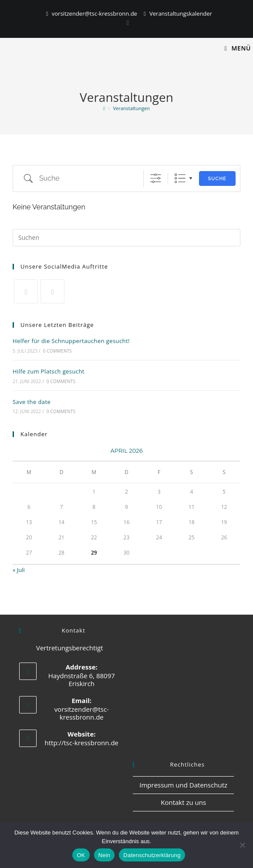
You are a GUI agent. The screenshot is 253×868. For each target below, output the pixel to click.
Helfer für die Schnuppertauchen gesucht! (71, 341)
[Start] (104, 108)
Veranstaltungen (131, 108)
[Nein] (242, 845)
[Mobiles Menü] (238, 48)
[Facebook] (52, 291)
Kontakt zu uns (183, 802)
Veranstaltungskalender (181, 13)
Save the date (32, 402)
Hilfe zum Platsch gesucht (49, 371)
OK (81, 855)
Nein (105, 855)
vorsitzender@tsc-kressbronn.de (94, 13)
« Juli (19, 570)
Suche (217, 179)
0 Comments (57, 351)
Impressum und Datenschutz (183, 785)
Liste (180, 178)
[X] (26, 291)
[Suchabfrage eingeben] (126, 238)
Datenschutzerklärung (152, 855)
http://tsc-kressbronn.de (82, 743)
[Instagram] (126, 23)
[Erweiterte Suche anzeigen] (156, 178)
